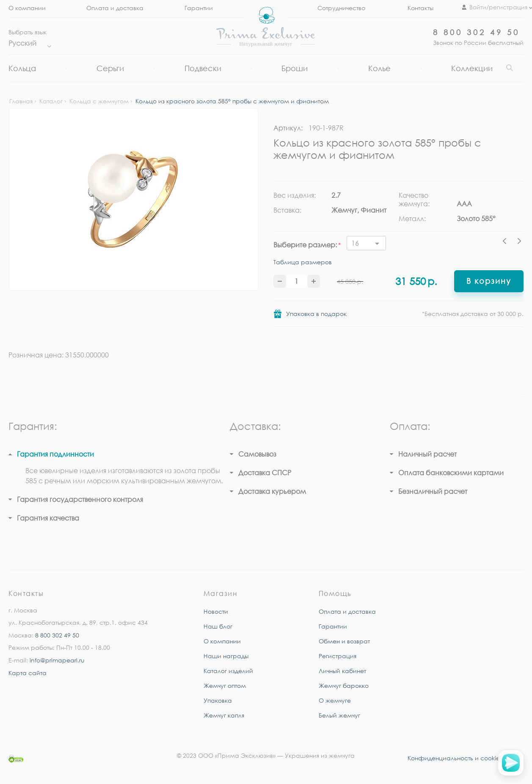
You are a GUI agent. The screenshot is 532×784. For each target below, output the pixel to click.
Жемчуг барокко (344, 686)
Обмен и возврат (344, 641)
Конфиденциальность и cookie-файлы (466, 758)
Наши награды (226, 656)
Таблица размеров (303, 262)
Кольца (22, 68)
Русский (28, 43)
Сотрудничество (341, 8)
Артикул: (288, 128)
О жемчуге (335, 700)
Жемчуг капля (224, 715)
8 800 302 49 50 (476, 32)
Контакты (420, 8)
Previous (507, 242)
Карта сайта (28, 673)
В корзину (489, 281)
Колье (379, 68)
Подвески (203, 68)
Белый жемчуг (339, 715)
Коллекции (472, 68)
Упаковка (218, 700)
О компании (27, 8)
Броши (295, 68)
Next (519, 242)
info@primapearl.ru (57, 660)
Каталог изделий (228, 671)
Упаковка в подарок (316, 314)
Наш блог (218, 626)
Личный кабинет (342, 671)
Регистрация (338, 656)
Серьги (110, 68)
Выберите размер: (305, 245)
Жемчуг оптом (225, 686)
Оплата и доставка (115, 8)
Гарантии (199, 8)
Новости (216, 611)
